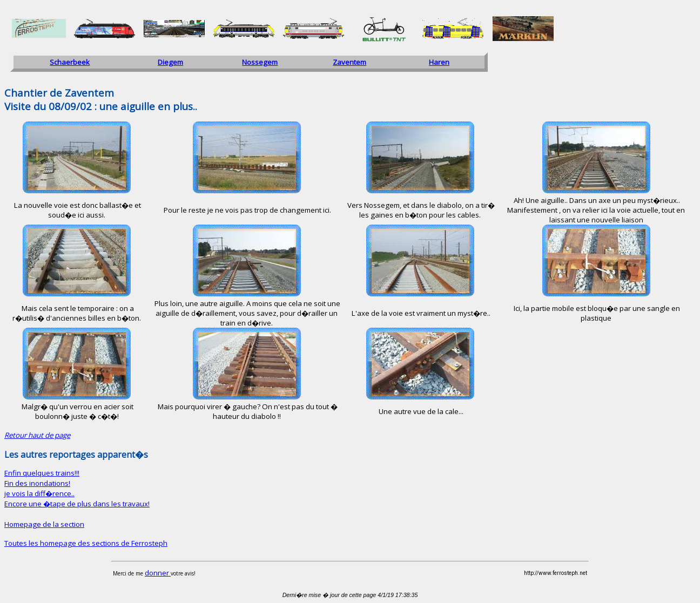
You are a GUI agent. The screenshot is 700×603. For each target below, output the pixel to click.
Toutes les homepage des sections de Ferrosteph (86, 543)
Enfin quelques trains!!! (42, 473)
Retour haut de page (37, 435)
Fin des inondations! (37, 483)
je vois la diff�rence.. (39, 493)
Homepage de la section (44, 524)
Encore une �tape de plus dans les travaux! (77, 504)
